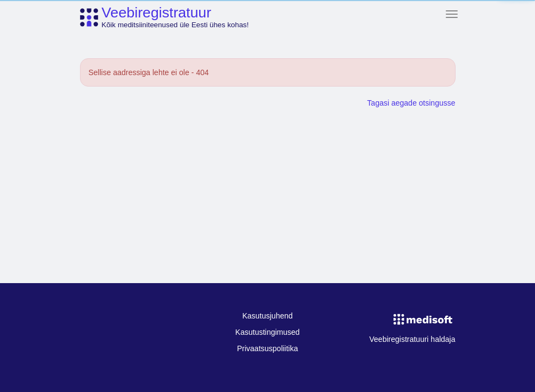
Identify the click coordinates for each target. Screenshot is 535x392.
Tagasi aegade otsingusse (411, 103)
